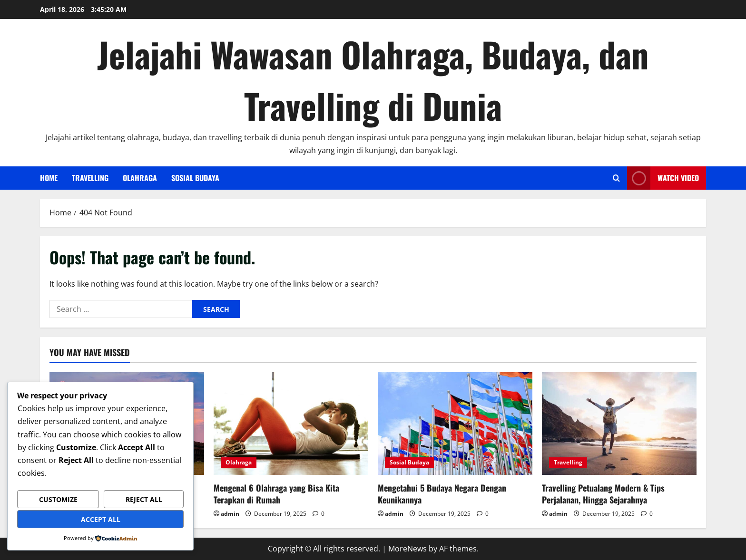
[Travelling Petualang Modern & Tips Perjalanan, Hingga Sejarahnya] (619, 424)
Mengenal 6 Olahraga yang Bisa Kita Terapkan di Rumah (276, 494)
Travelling (90, 178)
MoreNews (407, 549)
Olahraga (140, 178)
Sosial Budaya (195, 178)
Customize (58, 499)
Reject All (144, 499)
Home (49, 178)
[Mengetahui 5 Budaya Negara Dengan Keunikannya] (455, 424)
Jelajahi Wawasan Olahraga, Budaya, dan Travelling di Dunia (373, 80)
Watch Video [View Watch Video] (663, 178)
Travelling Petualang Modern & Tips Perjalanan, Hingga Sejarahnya (603, 494)
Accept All (101, 519)
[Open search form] (616, 178)
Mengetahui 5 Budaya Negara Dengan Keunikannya (442, 494)
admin (230, 514)
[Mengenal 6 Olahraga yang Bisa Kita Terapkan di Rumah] (291, 424)
